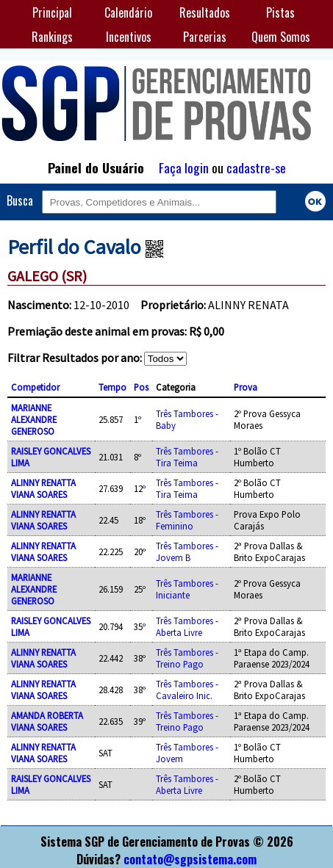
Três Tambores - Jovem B (187, 551)
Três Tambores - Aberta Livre (187, 626)
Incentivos (129, 37)
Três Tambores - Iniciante (187, 589)
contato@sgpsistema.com (190, 859)
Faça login (184, 167)
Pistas (280, 12)
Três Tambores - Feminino (187, 520)
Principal (52, 12)
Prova (246, 387)
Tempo (112, 387)
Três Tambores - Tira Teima (187, 457)
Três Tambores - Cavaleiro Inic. (187, 690)
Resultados (205, 12)
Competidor (35, 387)
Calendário (128, 12)
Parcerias (205, 37)
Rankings (52, 37)
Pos (141, 387)
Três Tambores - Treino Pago (187, 658)
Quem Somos (281, 37)
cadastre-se (256, 167)
